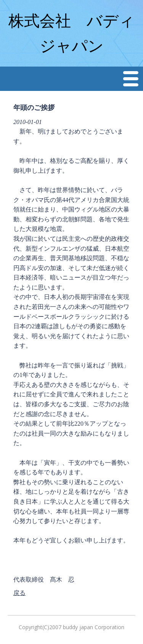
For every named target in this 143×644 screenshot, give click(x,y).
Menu (131, 79)
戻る (19, 593)
